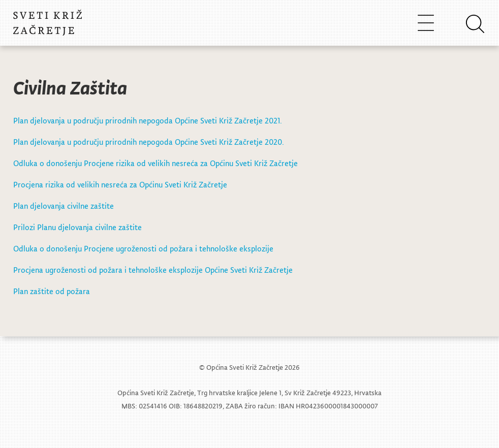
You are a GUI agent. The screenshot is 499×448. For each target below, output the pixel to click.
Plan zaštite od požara (52, 291)
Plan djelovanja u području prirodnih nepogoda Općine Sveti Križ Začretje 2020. (149, 142)
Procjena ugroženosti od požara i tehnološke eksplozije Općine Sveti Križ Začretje (153, 270)
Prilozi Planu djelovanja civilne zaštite (77, 227)
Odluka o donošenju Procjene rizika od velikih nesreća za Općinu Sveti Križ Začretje (155, 163)
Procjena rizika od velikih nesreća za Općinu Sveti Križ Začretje (120, 184)
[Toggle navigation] (426, 23)
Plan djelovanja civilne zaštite (64, 206)
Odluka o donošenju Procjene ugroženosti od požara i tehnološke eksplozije (143, 248)
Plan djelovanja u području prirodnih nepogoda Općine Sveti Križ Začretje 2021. (148, 120)
